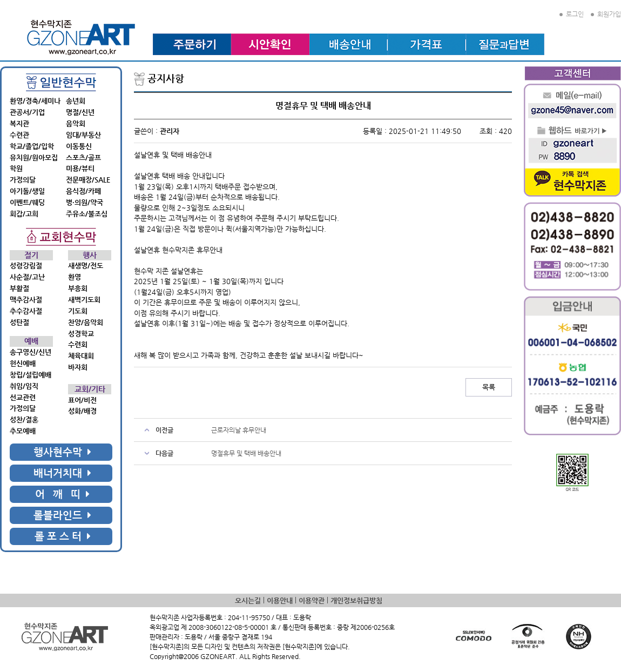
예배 (31, 341)
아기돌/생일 (27, 191)
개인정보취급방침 (356, 600)
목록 (489, 387)
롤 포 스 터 (63, 536)
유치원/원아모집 (34, 157)
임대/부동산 (83, 135)
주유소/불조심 (87, 214)
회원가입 (606, 14)
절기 (31, 255)
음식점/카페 (83, 191)
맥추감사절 (26, 300)
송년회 (76, 101)
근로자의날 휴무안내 (239, 430)
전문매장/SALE (88, 180)
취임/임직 (24, 386)
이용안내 (280, 600)
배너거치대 (62, 473)
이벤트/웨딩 (27, 202)
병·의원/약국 (85, 202)
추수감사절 (26, 311)
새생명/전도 (86, 266)
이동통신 (79, 146)
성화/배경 (82, 411)
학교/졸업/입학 (32, 146)
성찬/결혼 (24, 419)
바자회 (78, 367)
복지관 (19, 123)
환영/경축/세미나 (35, 101)
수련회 (78, 344)
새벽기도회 (84, 300)
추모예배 (23, 431)
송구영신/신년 (31, 352)
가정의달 (23, 180)
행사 (90, 255)
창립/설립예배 (31, 375)
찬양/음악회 (86, 322)
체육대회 (81, 356)
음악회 (76, 123)
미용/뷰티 (80, 168)
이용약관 (312, 600)
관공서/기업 (27, 112)
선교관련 (23, 397)
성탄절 (19, 322)
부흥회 (78, 288)
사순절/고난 (27, 277)
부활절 (19, 288)
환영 (75, 277)
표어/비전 (82, 400)
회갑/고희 (24, 214)
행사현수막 (62, 452)
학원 (16, 168)
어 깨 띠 (62, 494)
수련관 (19, 135)
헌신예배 (23, 363)
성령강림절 (26, 266)
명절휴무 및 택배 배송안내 (246, 453)
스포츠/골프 (83, 157)
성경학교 (81, 334)
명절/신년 (80, 112)
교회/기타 (90, 389)
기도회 (78, 311)
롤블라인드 (62, 515)
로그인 (572, 14)
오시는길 (248, 600)
